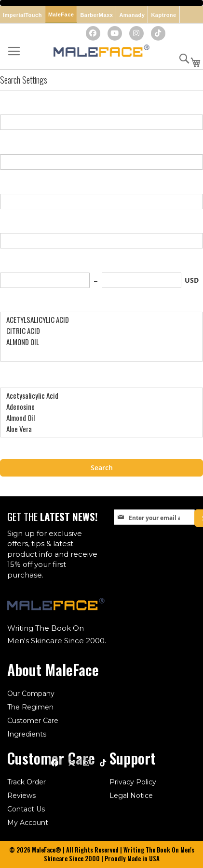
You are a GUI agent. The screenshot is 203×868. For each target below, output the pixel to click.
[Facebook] (93, 33)
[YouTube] (115, 33)
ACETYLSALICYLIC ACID (98, 320)
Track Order (27, 782)
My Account (28, 823)
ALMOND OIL (98, 342)
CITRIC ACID (98, 331)
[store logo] (102, 52)
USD (192, 280)
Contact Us (26, 809)
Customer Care (33, 721)
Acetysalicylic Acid (98, 396)
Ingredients (27, 734)
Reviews (21, 796)
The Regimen (30, 707)
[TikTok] (158, 33)
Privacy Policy (133, 782)
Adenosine (98, 407)
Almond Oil (98, 418)
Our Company (31, 694)
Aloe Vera (98, 429)
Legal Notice (131, 796)
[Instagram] (136, 33)
